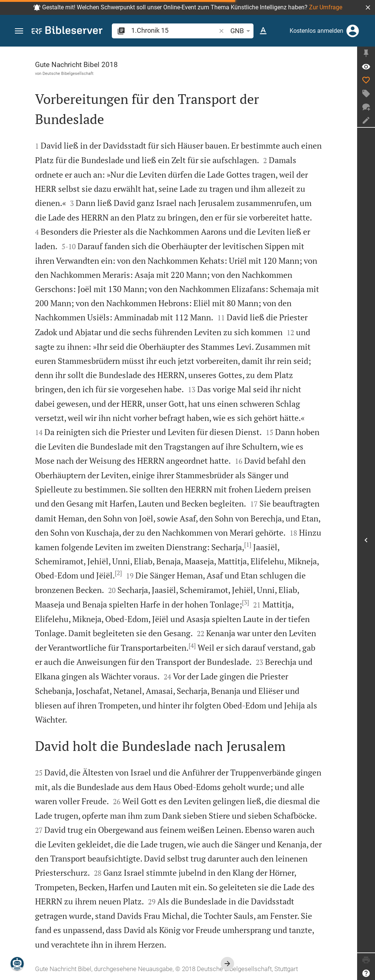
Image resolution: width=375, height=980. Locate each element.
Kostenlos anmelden (316, 31)
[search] (174, 30)
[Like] (366, 80)
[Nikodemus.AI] (17, 964)
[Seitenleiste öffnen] (366, 540)
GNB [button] (242, 31)
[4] (192, 646)
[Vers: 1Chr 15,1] (366, 67)
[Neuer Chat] (366, 107)
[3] (245, 602)
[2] (118, 573)
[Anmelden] (353, 31)
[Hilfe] (366, 973)
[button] (368, 7)
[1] (248, 545)
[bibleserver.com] (67, 31)
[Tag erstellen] (366, 93)
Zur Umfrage (326, 7)
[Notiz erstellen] (366, 120)
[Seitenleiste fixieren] (366, 53)
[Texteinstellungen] (263, 31)
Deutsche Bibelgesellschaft (68, 73)
